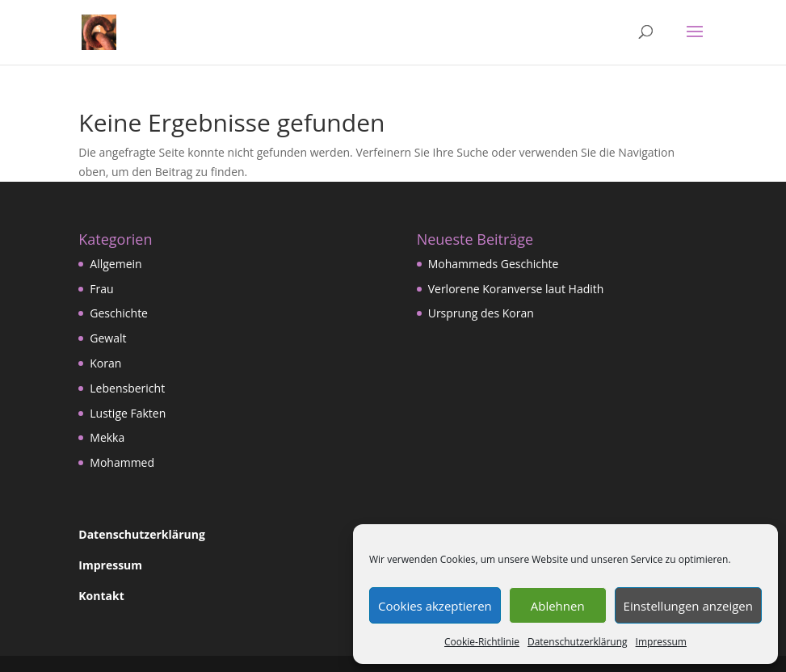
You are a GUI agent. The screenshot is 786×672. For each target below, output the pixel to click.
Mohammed (122, 462)
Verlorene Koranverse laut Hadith (516, 289)
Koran (105, 363)
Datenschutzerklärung (578, 642)
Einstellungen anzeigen (688, 606)
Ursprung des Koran (481, 313)
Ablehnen (558, 606)
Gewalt (108, 338)
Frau (101, 289)
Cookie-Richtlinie (482, 642)
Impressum (661, 642)
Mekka (107, 437)
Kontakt (101, 596)
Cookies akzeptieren (435, 606)
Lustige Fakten (128, 413)
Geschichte (119, 313)
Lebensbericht (127, 388)
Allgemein (116, 264)
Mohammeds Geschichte (494, 264)
